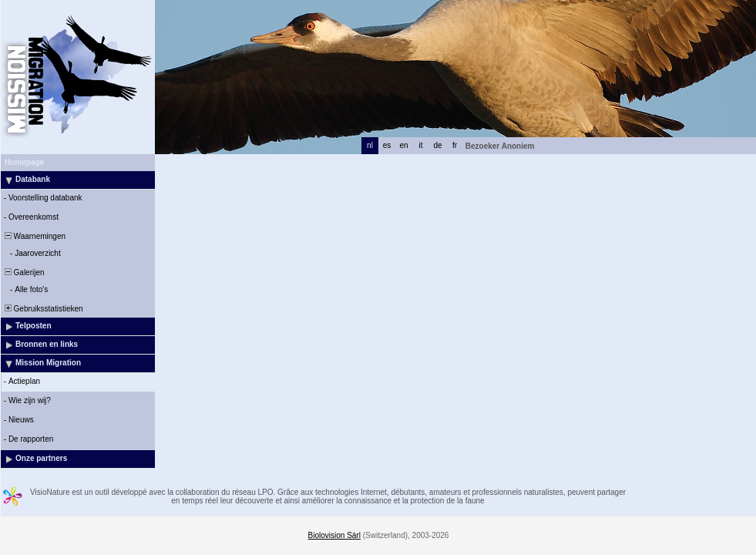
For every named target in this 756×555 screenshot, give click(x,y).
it (421, 145)
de (437, 145)
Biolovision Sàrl (334, 535)
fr (455, 145)
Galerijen (24, 272)
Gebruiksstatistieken (43, 309)
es (387, 145)
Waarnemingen (34, 236)
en (403, 145)
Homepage (24, 162)
